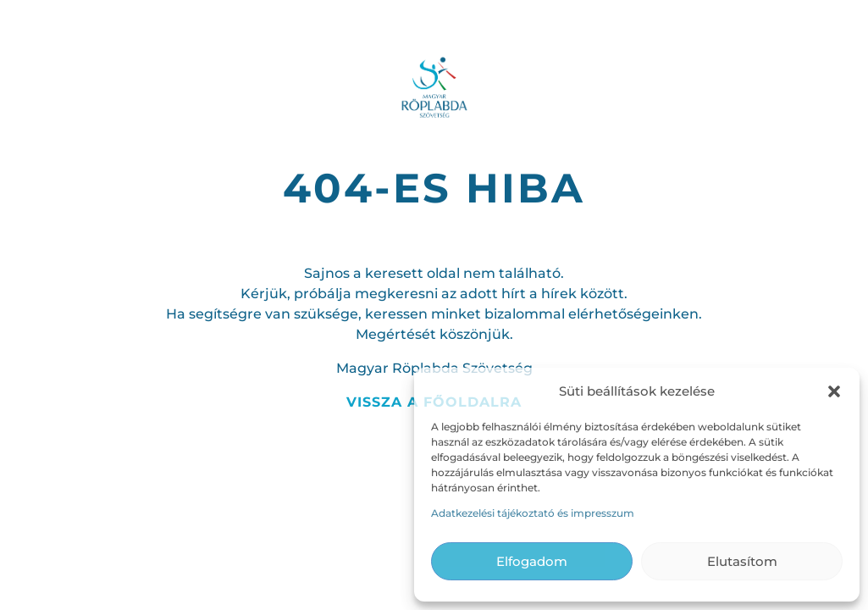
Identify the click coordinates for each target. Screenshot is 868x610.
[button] (834, 391)
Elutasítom (742, 561)
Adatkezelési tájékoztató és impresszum (533, 513)
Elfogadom (532, 561)
